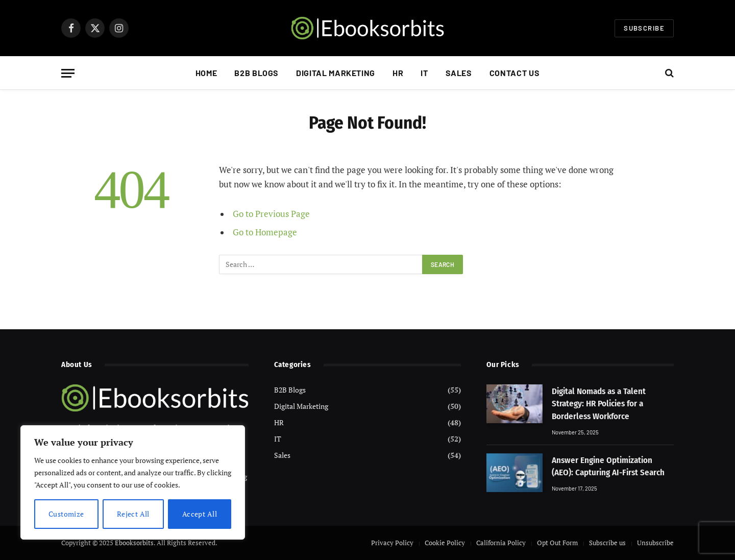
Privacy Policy (392, 543)
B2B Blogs (256, 73)
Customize (66, 514)
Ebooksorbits (134, 543)
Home (206, 73)
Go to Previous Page (271, 214)
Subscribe (644, 28)
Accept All (200, 514)
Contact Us (514, 73)
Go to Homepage (265, 232)
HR (398, 73)
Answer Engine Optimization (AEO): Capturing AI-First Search (608, 466)
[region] (133, 482)
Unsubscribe (655, 543)
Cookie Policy (445, 543)
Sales (459, 73)
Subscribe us (607, 543)
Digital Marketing (336, 73)
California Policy (501, 543)
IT (424, 73)
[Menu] (68, 73)
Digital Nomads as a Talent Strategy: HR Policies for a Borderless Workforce (599, 404)
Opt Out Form (557, 543)
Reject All (133, 514)
